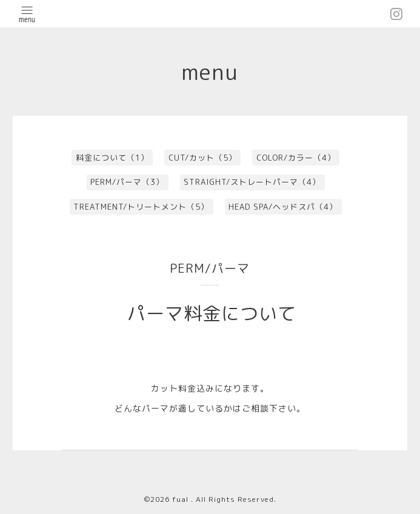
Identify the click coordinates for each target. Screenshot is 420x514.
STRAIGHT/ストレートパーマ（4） (252, 182)
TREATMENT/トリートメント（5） (141, 207)
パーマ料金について (212, 313)
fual (182, 499)
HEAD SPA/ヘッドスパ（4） (283, 207)
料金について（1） (112, 158)
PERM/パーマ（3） (127, 182)
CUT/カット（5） (203, 158)
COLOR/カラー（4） (296, 158)
